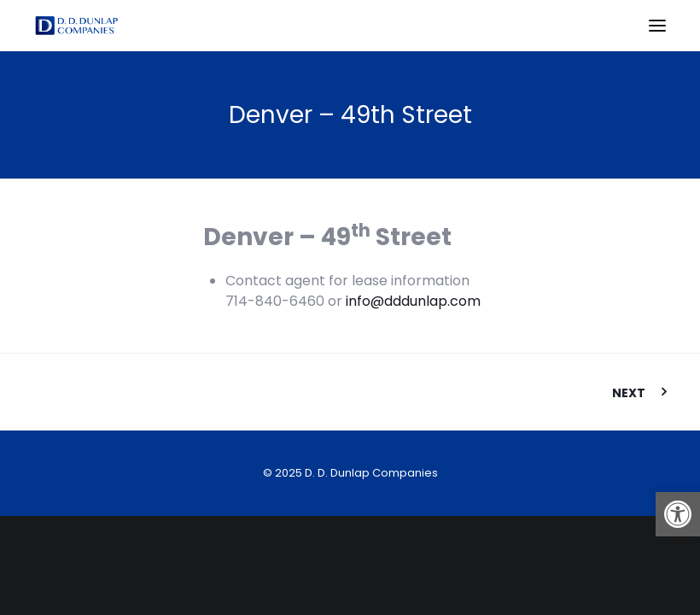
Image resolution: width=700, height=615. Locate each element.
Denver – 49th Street (350, 115)
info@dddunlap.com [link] (413, 301)
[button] (678, 514)
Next (629, 393)
